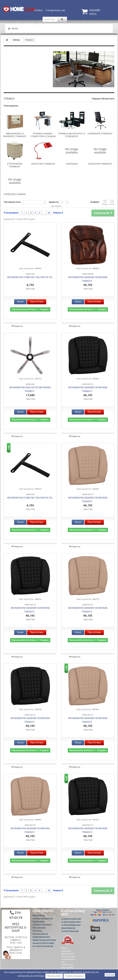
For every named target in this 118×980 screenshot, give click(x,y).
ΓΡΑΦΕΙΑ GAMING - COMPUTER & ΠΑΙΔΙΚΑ (43, 135)
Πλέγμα (105, 202)
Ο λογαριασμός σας (55, 10)
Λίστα (112, 202)
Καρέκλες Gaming (15, 194)
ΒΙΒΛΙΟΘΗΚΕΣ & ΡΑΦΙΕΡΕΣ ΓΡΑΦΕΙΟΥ (15, 135)
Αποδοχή (110, 975)
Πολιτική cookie (54, 976)
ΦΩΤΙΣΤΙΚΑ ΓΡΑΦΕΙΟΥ (43, 164)
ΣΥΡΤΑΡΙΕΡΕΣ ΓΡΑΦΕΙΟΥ (15, 165)
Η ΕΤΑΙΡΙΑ (37, 931)
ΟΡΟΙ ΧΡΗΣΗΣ (39, 928)
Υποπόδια (72, 164)
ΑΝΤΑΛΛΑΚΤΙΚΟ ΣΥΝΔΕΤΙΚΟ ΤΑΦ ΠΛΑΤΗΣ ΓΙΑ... (30, 277)
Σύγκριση (18, 326)
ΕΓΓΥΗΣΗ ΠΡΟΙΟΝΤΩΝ (43, 946)
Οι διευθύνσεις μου (71, 922)
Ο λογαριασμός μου (73, 913)
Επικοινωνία (39, 916)
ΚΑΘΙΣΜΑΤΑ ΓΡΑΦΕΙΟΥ (100, 133)
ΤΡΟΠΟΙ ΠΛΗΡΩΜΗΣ (42, 925)
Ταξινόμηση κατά (12, 202)
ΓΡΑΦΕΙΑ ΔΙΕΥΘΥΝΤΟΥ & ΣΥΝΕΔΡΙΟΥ (72, 135)
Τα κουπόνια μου (70, 931)
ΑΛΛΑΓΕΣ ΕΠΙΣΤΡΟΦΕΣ (43, 943)
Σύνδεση (38, 10)
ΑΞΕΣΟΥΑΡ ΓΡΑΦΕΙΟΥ (100, 164)
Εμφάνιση (54, 202)
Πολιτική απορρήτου (74, 976)
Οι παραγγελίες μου (71, 919)
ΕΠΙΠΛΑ (16, 40)
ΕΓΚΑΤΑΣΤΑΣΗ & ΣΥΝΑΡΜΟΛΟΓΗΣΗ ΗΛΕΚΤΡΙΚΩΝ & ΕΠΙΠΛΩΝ (44, 937)
